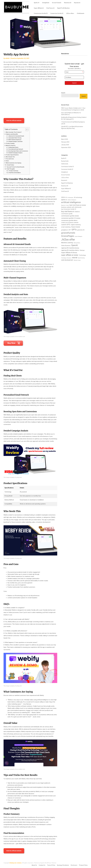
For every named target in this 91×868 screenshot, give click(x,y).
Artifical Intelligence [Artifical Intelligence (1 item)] (72, 200)
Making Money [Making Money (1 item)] (77, 243)
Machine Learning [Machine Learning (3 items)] (67, 243)
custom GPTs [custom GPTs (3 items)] (66, 225)
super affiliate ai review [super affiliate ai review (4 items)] (70, 255)
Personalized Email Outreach (16, 149)
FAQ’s (7, 161)
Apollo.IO (37, 3)
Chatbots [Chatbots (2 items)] (77, 212)
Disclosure (74, 865)
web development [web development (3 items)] (67, 260)
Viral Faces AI (50, 8)
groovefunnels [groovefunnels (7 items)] (68, 233)
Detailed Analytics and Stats (16, 142)
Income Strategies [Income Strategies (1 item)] (78, 236)
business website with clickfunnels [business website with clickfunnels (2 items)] (71, 207)
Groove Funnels (57, 3)
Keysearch (77, 3)
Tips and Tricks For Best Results (15, 167)
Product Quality (10, 143)
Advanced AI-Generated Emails (16, 136)
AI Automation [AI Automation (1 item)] (70, 198)
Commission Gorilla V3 (41, 13)
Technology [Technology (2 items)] (82, 255)
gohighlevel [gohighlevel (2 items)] (64, 230)
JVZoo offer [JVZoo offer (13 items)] (68, 240)
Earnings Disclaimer (63, 865)
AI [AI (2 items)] (66, 197)
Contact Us (42, 865)
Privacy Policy (83, 865)
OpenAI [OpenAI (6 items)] (74, 245)
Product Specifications (12, 155)
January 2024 (65, 145)
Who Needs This (10, 157)
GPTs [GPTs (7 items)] (74, 230)
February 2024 (65, 142)
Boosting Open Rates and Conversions (18, 151)
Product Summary (14, 171)
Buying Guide (65, 161)
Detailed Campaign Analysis (15, 153)
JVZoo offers (70, 13)
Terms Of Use (51, 865)
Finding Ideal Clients (13, 147)
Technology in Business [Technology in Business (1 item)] (66, 258)
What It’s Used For (11, 145)
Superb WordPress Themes (48, 863)
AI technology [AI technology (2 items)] (78, 197)
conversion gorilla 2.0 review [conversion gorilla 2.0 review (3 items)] (71, 218)
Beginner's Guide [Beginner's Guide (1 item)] (65, 205)
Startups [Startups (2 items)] (82, 250)
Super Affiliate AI (39, 8)
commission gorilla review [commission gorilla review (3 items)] (70, 216)
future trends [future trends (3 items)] (76, 227)
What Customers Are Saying (14, 163)
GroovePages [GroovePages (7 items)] (68, 236)
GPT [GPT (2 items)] (70, 230)
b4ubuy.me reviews (16, 863)
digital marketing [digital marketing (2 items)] (76, 225)
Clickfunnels (81, 13)
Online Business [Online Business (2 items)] (66, 246)
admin (7, 58)
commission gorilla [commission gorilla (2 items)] (67, 214)
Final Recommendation (15, 173)
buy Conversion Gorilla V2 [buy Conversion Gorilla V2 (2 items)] (69, 209)
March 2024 (65, 139)
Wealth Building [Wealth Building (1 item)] (81, 258)
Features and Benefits (12, 134)
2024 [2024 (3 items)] (63, 197)
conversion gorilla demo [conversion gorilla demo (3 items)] (69, 220)
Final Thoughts (11, 169)
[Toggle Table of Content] (26, 130)
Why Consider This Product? (14, 132)
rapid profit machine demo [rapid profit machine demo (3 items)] (70, 250)
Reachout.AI (68, 3)
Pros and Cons (10, 159)
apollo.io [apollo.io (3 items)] (64, 200)
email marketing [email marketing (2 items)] (66, 227)
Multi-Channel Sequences (15, 140)
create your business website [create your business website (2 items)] (70, 223)
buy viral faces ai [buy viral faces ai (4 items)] (67, 211)
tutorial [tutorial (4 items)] (75, 258)
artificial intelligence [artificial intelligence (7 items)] (71, 202)
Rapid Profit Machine (63, 8)
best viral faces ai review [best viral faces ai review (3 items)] (78, 205)
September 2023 (66, 147)
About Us (34, 865)
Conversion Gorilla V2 (57, 13)
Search (63, 93)
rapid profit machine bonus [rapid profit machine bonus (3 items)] (70, 248)
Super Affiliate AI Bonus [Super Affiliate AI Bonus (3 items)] (69, 253)
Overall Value (10, 165)
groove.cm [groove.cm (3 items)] (81, 230)
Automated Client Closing (15, 138)
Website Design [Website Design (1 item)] (77, 260)
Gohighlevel (46, 3)
